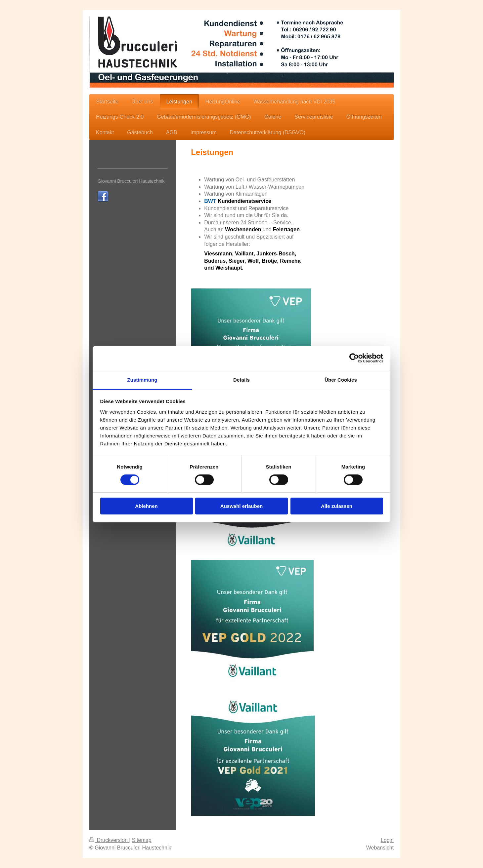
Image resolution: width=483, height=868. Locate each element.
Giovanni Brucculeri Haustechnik (131, 181)
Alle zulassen (337, 506)
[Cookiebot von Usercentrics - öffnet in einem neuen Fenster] (354, 358)
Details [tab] (241, 379)
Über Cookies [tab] (341, 379)
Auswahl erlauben (241, 506)
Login (387, 840)
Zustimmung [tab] (142, 379)
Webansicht (380, 848)
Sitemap (142, 840)
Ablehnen (146, 506)
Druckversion (109, 840)
